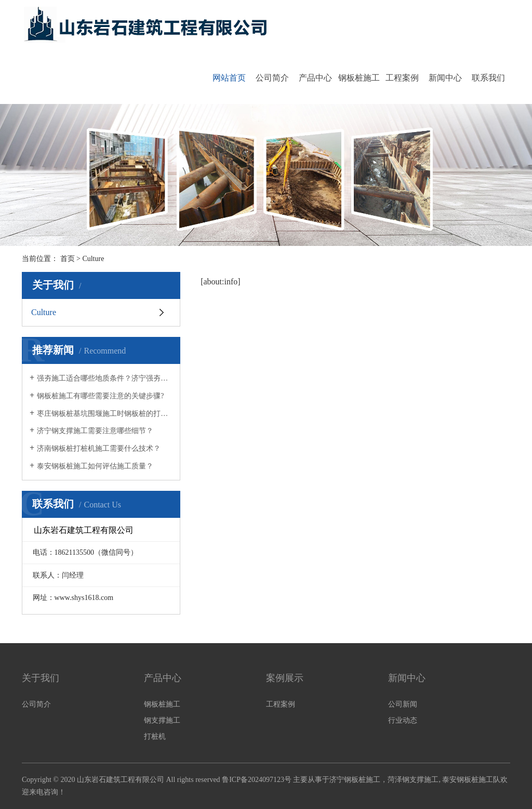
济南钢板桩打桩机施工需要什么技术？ (99, 448)
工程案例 (402, 78)
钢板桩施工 (359, 78)
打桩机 (155, 736)
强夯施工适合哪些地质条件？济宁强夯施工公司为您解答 (105, 378)
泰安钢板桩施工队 (471, 780)
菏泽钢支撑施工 (413, 780)
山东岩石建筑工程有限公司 (121, 780)
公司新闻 (403, 704)
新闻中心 (445, 78)
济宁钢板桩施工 (355, 780)
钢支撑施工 (162, 720)
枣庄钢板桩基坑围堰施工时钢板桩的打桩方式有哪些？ (105, 414)
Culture (44, 312)
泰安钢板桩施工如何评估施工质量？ (95, 466)
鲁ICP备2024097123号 (257, 780)
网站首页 (229, 78)
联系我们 (488, 78)
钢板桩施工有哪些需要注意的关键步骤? (100, 396)
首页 (68, 259)
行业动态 (403, 720)
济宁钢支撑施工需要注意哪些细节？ (95, 431)
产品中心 (315, 78)
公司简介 (272, 78)
